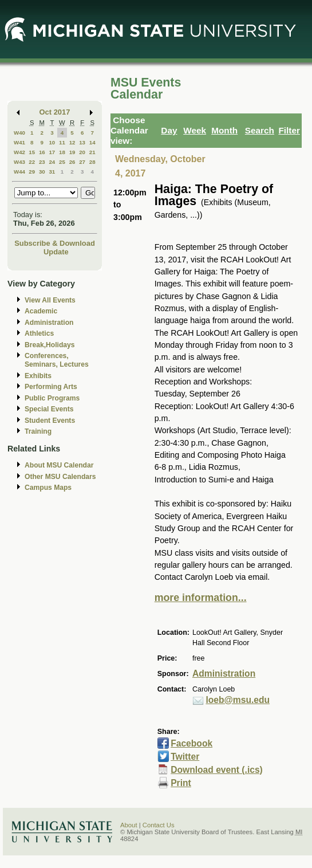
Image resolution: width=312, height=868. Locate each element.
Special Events (49, 409)
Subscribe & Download (55, 243)
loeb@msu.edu (238, 700)
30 (42, 172)
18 (62, 152)
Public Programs (52, 398)
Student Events (50, 421)
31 (52, 172)
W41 (19, 142)
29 (32, 172)
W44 (19, 172)
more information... (201, 598)
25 (62, 162)
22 (32, 162)
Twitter (185, 757)
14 (92, 142)
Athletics (39, 333)
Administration (49, 323)
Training (38, 431)
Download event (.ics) (217, 770)
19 (72, 152)
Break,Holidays (50, 345)
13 (82, 142)
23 (42, 162)
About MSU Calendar (59, 465)
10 (52, 142)
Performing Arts (51, 387)
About (129, 825)
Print (181, 783)
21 (92, 152)
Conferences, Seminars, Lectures (57, 360)
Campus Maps (48, 488)
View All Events (50, 300)
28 (92, 162)
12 (72, 142)
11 (62, 142)
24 (52, 162)
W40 (19, 133)
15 (32, 152)
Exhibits (38, 376)
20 (82, 152)
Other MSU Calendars (60, 477)
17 (52, 152)
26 (72, 162)
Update (56, 252)
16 (42, 152)
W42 (19, 152)
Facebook (191, 743)
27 (82, 162)
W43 (19, 162)
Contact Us (159, 825)
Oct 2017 (55, 112)
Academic (41, 311)
